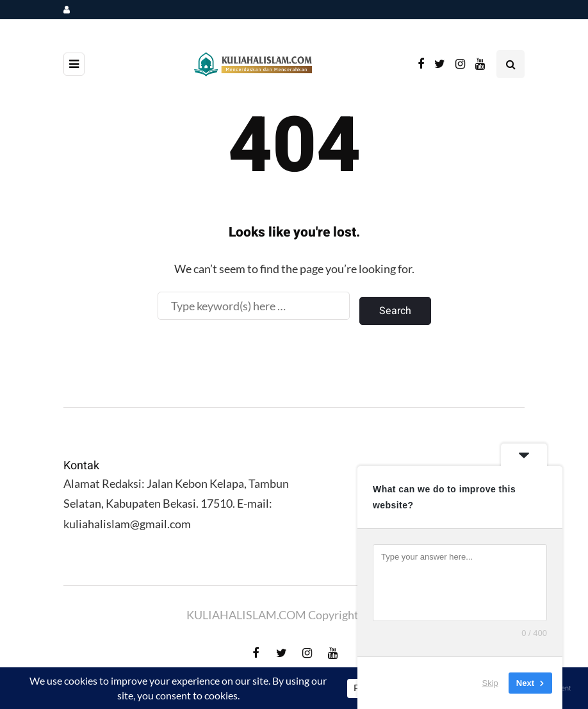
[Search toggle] (510, 64)
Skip (490, 683)
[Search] (254, 306)
